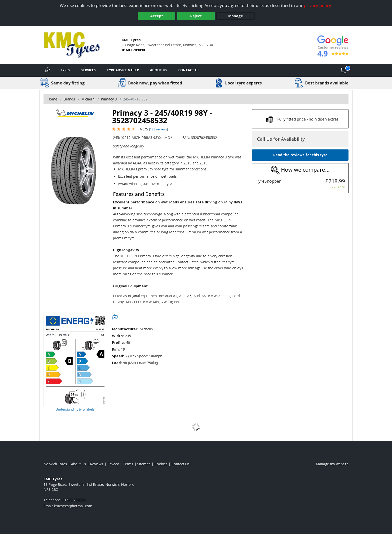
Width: (118, 336)
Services (88, 70)
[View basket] (344, 70)
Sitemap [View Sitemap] (144, 464)
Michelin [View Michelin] (88, 99)
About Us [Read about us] (78, 464)
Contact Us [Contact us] (189, 70)
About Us (159, 70)
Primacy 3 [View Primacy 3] (109, 99)
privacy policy (317, 5)
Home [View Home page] (52, 99)
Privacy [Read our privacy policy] (113, 464)
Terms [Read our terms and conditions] (128, 464)
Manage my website (332, 464)
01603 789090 (133, 50)
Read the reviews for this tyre (300, 155)
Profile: (118, 342)
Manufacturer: (125, 329)
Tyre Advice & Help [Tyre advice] (123, 70)
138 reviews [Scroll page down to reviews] (158, 129)
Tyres (65, 70)
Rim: (116, 349)
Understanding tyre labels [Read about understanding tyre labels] (75, 409)
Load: (117, 363)
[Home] (47, 70)
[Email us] (73, 506)
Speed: (118, 356)
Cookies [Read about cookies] (161, 464)
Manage (236, 16)
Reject (196, 16)
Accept (157, 16)
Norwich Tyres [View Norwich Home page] (55, 464)
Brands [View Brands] (69, 99)
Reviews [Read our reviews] (97, 464)
